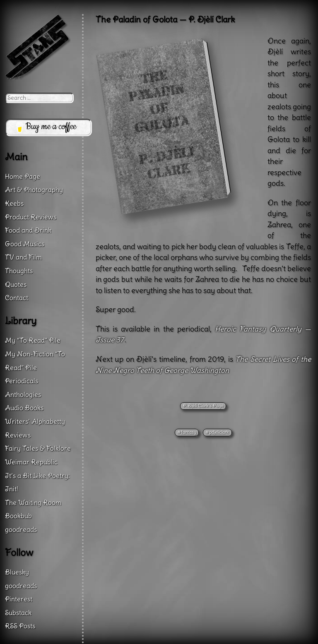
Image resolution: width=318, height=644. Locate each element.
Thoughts (19, 271)
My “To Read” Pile (33, 340)
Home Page (23, 176)
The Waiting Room (33, 502)
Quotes (16, 284)
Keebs (14, 203)
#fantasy (187, 432)
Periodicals (22, 381)
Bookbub (18, 516)
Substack (18, 613)
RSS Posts (20, 626)
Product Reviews (31, 217)
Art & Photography (34, 190)
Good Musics (25, 244)
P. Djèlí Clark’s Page (203, 406)
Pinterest (19, 599)
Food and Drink (28, 230)
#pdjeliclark (217, 432)
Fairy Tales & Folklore (38, 448)
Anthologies (23, 394)
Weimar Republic (31, 462)
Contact (17, 298)
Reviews (18, 435)
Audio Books (24, 408)
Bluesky (17, 572)
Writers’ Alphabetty (35, 421)
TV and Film (23, 257)
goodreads (21, 529)
